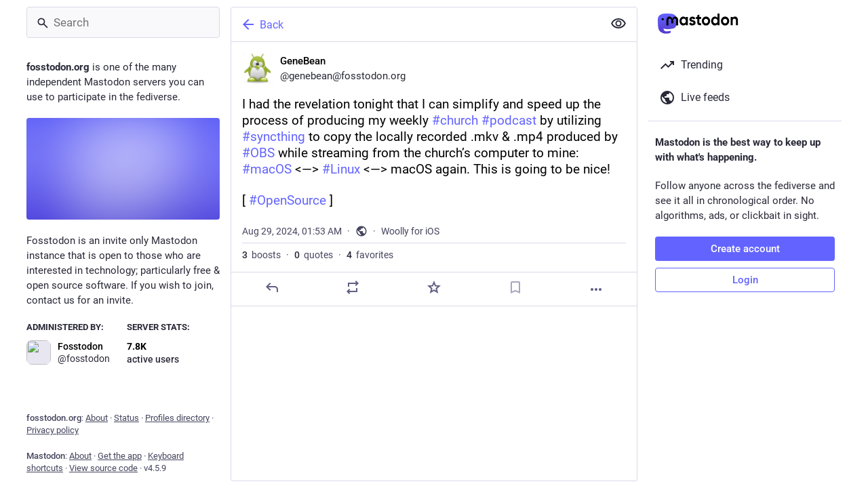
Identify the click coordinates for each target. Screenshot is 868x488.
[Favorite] (434, 287)
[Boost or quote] (353, 287)
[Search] (123, 22)
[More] (596, 289)
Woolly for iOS (410, 231)
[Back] (416, 24)
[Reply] (272, 287)
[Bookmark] (515, 287)
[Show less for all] (618, 24)
